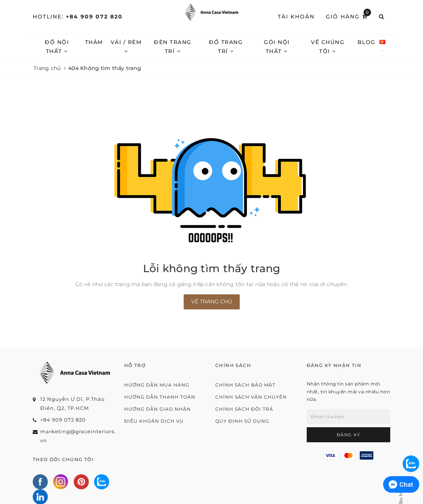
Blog (367, 42)
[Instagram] (61, 482)
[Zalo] (102, 482)
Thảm (94, 42)
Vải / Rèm (126, 46)
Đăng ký (349, 435)
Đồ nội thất (57, 47)
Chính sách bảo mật (245, 385)
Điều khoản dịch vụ (154, 421)
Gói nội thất (277, 47)
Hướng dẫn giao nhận (157, 409)
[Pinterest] (81, 482)
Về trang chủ (212, 301)
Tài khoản (296, 17)
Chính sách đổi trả (244, 409)
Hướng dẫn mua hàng (157, 385)
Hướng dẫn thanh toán (160, 397)
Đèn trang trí (173, 47)
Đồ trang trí (226, 47)
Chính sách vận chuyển (251, 397)
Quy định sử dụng (242, 421)
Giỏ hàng (348, 16)
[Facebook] (40, 482)
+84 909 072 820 (94, 17)
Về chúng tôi (328, 47)
